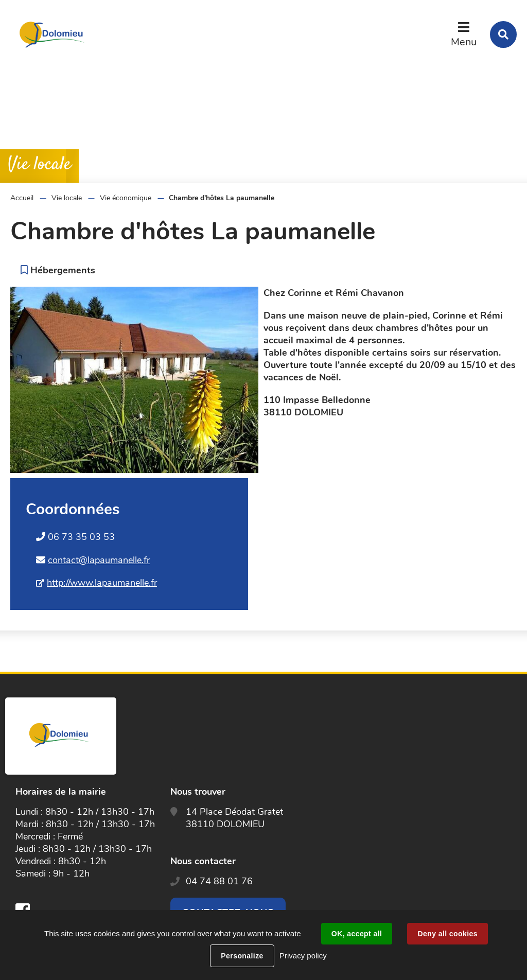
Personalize (242, 956)
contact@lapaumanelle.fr (99, 560)
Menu (464, 42)
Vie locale (67, 198)
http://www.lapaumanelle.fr (102, 583)
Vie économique (126, 198)
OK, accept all (357, 934)
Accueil (22, 198)
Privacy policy (303, 956)
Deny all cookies (447, 934)
